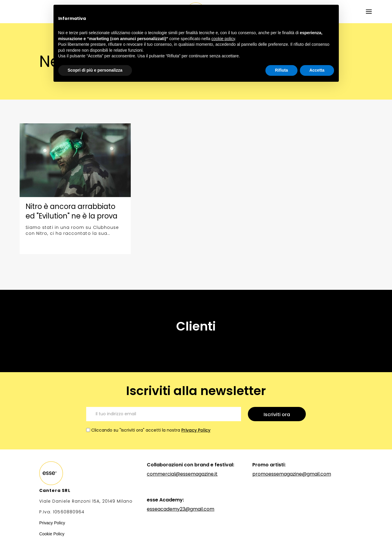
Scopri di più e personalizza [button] (95, 70)
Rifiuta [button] (281, 70)
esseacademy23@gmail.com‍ (181, 509)
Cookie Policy (52, 534)
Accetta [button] (317, 70)
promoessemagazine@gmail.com (292, 474)
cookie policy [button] (223, 39)
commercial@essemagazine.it (182, 474)
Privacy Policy (196, 430)
